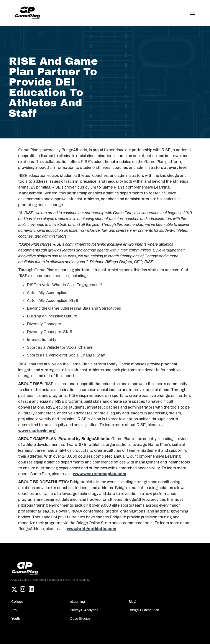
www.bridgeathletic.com (92, 529)
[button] (192, 13)
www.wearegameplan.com (100, 474)
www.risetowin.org (37, 431)
